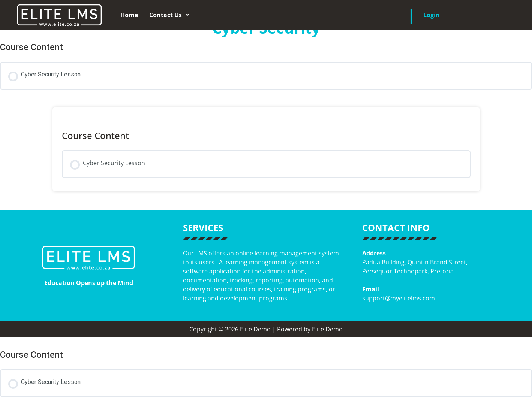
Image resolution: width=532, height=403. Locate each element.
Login (432, 15)
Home (129, 15)
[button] (169, 15)
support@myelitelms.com (399, 298)
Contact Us (169, 15)
